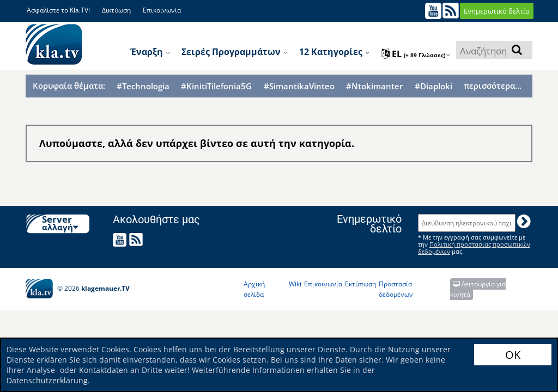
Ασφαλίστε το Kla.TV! (58, 10)
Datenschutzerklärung (47, 380)
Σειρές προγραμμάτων (235, 52)
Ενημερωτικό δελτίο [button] (497, 11)
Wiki (295, 284)
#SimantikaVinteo (299, 86)
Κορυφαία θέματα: (69, 85)
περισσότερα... (493, 85)
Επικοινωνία (162, 10)
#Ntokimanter (374, 86)
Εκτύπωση (360, 284)
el (416, 54)
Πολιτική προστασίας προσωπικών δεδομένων (474, 248)
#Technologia (143, 86)
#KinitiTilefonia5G (216, 86)
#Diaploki (433, 86)
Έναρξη (150, 52)
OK (513, 355)
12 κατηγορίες (335, 52)
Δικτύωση (116, 10)
